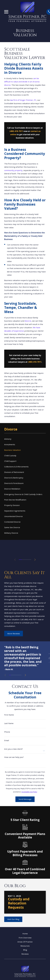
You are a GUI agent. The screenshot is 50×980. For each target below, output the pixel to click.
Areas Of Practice (25, 942)
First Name (9, 715)
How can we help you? (14, 757)
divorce (28, 321)
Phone (7, 732)
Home (25, 934)
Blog (25, 950)
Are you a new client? (13, 749)
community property (13, 170)
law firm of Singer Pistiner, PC (23, 100)
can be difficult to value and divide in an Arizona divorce (22, 82)
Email (7, 740)
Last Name (9, 723)
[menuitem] (25, 439)
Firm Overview (25, 938)
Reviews (25, 954)
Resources (25, 946)
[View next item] (35, 560)
